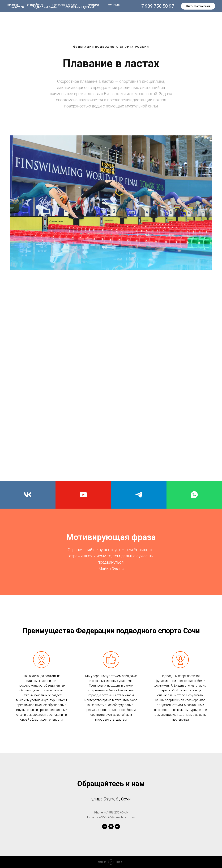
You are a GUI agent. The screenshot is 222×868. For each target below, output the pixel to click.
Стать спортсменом (198, 6)
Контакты (114, 5)
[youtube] (83, 495)
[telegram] (139, 495)
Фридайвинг (35, 5)
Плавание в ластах (65, 5)
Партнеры (92, 5)
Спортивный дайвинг (80, 7)
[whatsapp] (194, 495)
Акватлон (18, 7)
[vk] (28, 495)
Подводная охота (45, 7)
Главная (12, 5)
